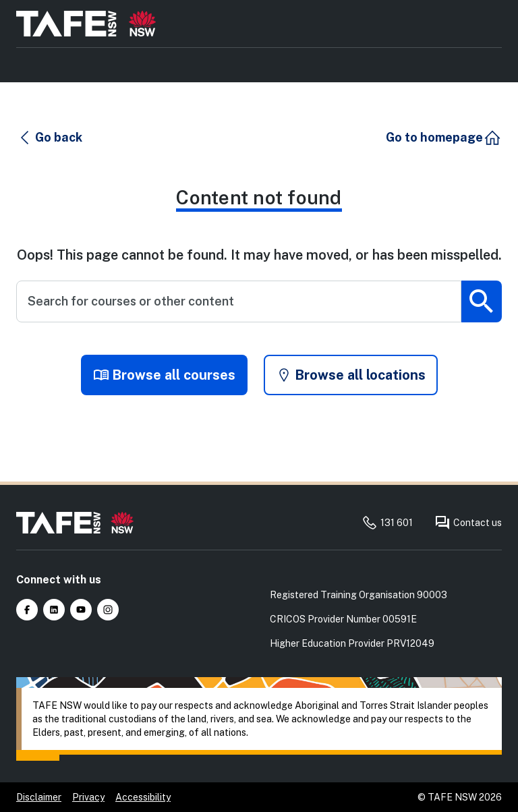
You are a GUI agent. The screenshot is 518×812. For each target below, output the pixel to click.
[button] (50, 138)
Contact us (468, 523)
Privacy (88, 797)
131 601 (387, 523)
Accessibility (143, 797)
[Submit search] (482, 301)
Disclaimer (39, 797)
